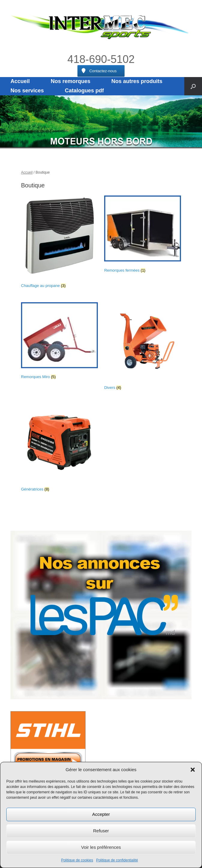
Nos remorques (71, 81)
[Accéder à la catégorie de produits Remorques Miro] (59, 342)
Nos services (27, 91)
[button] (193, 770)
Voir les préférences (101, 847)
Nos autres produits (137, 81)
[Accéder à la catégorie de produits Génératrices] (59, 449)
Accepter (101, 814)
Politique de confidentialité (117, 860)
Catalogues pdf (84, 91)
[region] (101, 122)
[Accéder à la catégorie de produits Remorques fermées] (143, 235)
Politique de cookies (77, 860)
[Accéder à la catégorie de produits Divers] (143, 347)
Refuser (101, 831)
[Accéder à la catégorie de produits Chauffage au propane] (59, 243)
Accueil (20, 81)
